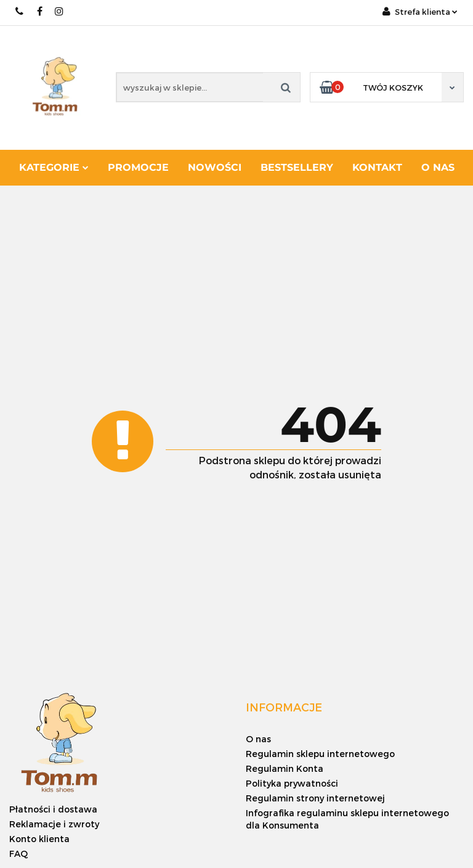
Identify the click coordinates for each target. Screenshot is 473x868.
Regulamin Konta (285, 768)
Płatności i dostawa (53, 809)
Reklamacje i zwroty (54, 824)
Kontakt (377, 167)
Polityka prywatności (292, 783)
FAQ (18, 854)
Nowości (215, 167)
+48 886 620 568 (20, 11)
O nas (438, 167)
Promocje (138, 167)
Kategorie (54, 167)
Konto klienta (39, 839)
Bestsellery (297, 167)
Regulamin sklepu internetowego (320, 754)
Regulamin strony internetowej (315, 798)
